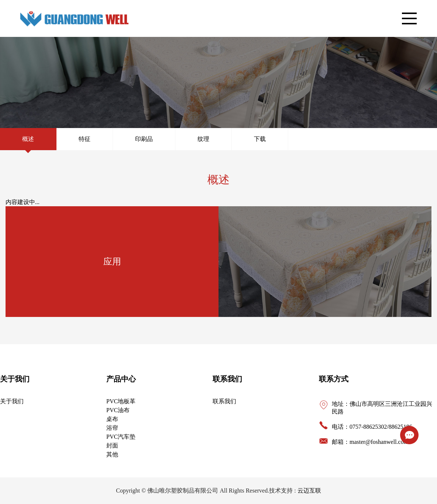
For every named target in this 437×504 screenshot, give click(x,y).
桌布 (112, 419)
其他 (112, 454)
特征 (85, 139)
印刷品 (144, 139)
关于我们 (15, 379)
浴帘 (112, 428)
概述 (28, 139)
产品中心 (121, 379)
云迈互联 (309, 491)
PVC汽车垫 (121, 437)
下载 (260, 139)
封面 (112, 446)
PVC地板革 (121, 401)
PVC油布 (118, 410)
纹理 (203, 139)
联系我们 (227, 379)
